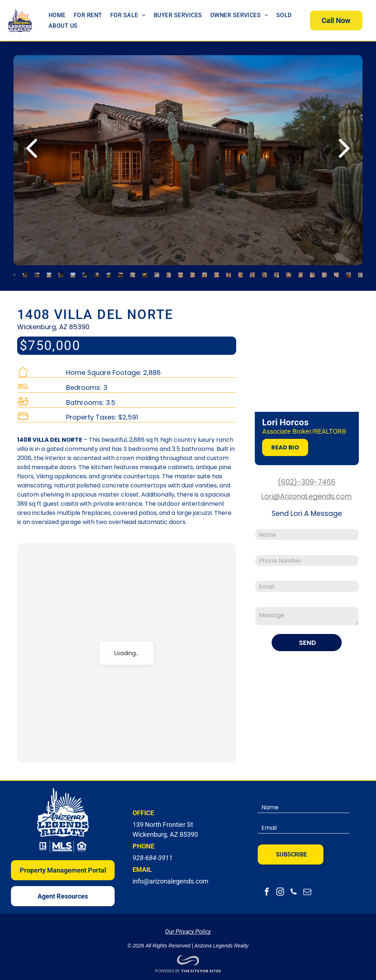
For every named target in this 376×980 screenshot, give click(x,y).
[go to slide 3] (37, 271)
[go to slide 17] (205, 271)
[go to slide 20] (241, 271)
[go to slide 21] (252, 271)
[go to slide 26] (312, 271)
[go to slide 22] (264, 271)
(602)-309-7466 (307, 478)
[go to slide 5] (61, 271)
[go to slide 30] (360, 271)
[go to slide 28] (336, 271)
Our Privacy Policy (188, 928)
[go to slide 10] (121, 271)
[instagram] (280, 889)
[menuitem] (57, 13)
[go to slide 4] (49, 271)
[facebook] (266, 889)
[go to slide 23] (277, 271)
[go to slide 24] (289, 271)
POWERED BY (168, 967)
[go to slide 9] (109, 271)
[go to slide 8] (97, 271)
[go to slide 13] (157, 271)
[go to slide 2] (25, 271)
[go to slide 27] (324, 271)
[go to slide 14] (169, 271)
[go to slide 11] (133, 271)
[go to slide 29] (348, 271)
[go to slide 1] (14, 271)
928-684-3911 (153, 854)
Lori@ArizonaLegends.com (307, 493)
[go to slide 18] (217, 271)
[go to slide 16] (193, 271)
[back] (31, 143)
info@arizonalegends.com (170, 878)
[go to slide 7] (85, 271)
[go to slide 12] (145, 271)
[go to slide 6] (73, 271)
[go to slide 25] (301, 271)
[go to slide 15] (181, 271)
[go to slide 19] (229, 271)
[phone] (293, 889)
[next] (345, 143)
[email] (307, 889)
